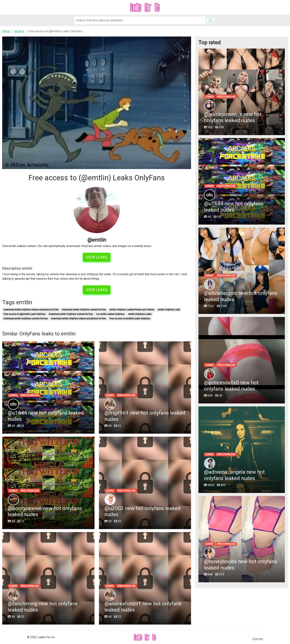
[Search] (145, 20)
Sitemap (258, 639)
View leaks (97, 257)
